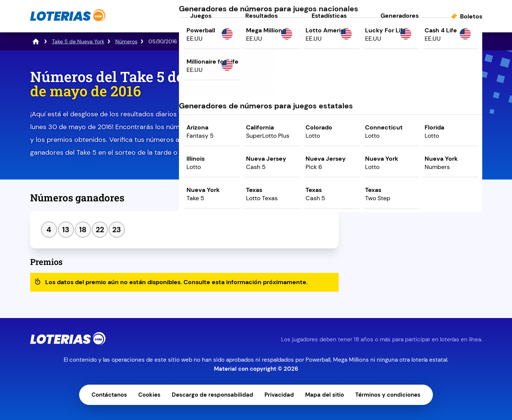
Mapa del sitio (325, 395)
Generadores (400, 16)
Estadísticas (329, 16)
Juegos (201, 16)
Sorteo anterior (381, 200)
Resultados (261, 16)
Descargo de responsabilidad (212, 395)
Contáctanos (109, 395)
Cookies (149, 395)
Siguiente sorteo (450, 200)
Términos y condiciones (388, 395)
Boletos (471, 16)
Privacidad (279, 395)
